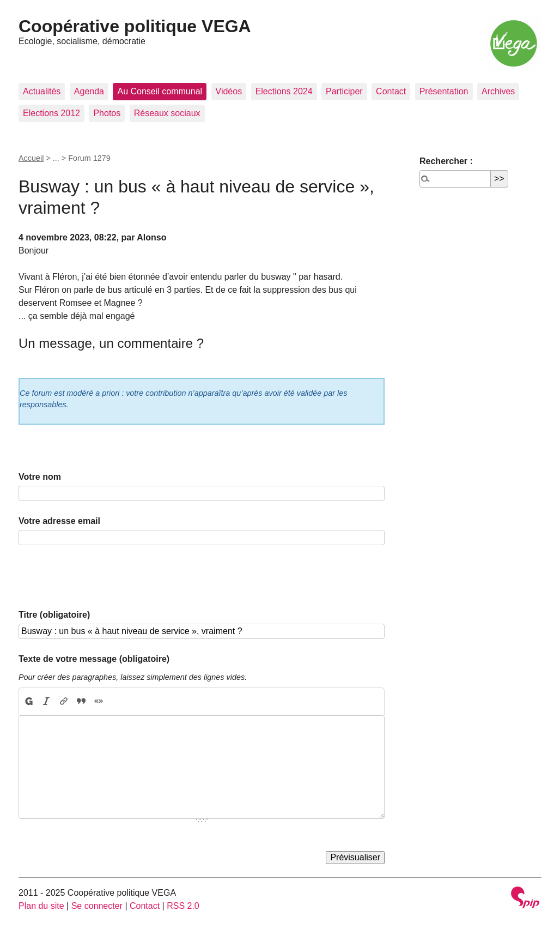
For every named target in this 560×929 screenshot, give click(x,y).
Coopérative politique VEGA (135, 26)
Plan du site (41, 906)
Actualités (42, 91)
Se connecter (97, 906)
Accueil (31, 158)
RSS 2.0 (183, 906)
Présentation (444, 91)
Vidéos (229, 91)
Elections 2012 (51, 113)
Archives (498, 91)
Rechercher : (446, 161)
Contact (391, 91)
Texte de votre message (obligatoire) (94, 659)
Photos (107, 113)
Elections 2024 (284, 91)
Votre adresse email (59, 521)
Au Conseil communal (160, 91)
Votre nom (40, 477)
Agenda (89, 91)
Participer (344, 91)
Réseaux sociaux (167, 113)
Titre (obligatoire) (54, 615)
